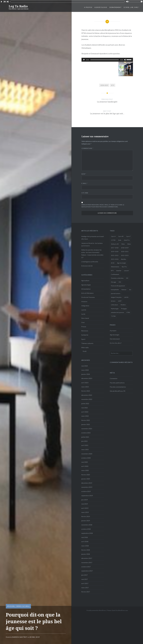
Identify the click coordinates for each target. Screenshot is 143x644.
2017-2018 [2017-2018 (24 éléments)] (115, 248)
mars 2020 (85, 470)
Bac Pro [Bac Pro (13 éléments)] (124, 267)
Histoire (84, 301)
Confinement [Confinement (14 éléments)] (115, 274)
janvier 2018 (86, 554)
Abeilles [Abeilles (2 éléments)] (124, 259)
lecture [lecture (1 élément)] (113, 301)
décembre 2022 (87, 395)
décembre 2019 (87, 483)
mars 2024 (85, 370)
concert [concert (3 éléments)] (126, 271)
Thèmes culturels (23, 606)
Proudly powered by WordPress (96, 610)
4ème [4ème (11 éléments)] (129, 244)
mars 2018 (85, 546)
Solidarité (85, 335)
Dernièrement (115, 7)
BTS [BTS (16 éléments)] (112, 271)
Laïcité (84, 310)
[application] (107, 60)
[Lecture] (84, 60)
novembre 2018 (87, 525)
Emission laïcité (87, 266)
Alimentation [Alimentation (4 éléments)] (115, 267)
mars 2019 (85, 512)
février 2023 (86, 391)
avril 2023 (85, 383)
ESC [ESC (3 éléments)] (120, 282)
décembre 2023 (87, 378)
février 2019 (86, 516)
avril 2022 (85, 412)
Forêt (85, 351)
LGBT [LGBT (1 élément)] (120, 301)
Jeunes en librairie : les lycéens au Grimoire (92, 244)
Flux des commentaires (118, 387)
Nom (84, 174)
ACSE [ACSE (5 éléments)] (113, 263)
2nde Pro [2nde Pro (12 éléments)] (127, 240)
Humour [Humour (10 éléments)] (124, 290)
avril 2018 (85, 541)
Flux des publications (117, 383)
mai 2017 (85, 579)
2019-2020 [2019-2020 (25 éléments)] (115, 252)
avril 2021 (85, 445)
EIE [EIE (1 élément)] (127, 278)
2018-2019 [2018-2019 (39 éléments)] (125, 248)
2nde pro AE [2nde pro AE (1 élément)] (115, 244)
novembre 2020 (87, 454)
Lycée (83, 314)
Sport (83, 339)
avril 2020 (85, 466)
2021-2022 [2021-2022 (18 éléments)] (115, 255)
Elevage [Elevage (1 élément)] (114, 282)
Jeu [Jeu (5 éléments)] (130, 290)
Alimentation (86, 289)
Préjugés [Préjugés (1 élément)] (124, 309)
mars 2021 (85, 449)
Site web (85, 193)
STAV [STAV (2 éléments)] (128, 312)
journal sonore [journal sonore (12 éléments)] (116, 293)
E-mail (84, 183)
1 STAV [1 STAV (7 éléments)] (113, 240)
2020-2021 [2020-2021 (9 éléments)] (125, 252)
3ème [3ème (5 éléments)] (123, 244)
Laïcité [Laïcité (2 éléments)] (126, 297)
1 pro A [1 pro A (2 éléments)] (113, 236)
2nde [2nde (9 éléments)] (120, 240)
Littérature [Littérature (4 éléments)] (114, 305)
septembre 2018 (87, 533)
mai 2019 (85, 504)
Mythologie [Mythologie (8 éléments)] (115, 309)
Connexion (114, 378)
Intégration (85, 306)
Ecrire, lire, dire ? (131, 7)
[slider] (105, 60)
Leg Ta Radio (19, 7)
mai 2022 (85, 408)
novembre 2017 (87, 562)
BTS (113, 85)
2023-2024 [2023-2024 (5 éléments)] (115, 259)
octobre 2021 (86, 433)
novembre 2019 (87, 487)
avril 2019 (85, 508)
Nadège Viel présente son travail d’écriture (93, 238)
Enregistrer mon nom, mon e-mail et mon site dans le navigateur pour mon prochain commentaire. (103, 206)
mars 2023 (85, 387)
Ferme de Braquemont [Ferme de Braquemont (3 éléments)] (118, 286)
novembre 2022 (87, 399)
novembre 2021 (87, 429)
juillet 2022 (85, 403)
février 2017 (86, 592)
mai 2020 (85, 462)
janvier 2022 (86, 424)
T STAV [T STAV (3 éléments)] (113, 316)
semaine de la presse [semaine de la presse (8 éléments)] (117, 312)
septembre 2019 (87, 496)
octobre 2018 (86, 529)
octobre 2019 (86, 491)
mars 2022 (85, 416)
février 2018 (86, 550)
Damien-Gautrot (20, 637)
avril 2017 (85, 583)
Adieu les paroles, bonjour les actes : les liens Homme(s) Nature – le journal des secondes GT (92, 254)
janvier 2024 (86, 374)
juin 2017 (84, 575)
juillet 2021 (85, 437)
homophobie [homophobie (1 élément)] (115, 290)
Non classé (85, 318)
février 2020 (86, 475)
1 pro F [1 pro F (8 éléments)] (128, 236)
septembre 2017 (87, 571)
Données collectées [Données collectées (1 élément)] (117, 278)
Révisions (11, 606)
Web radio (85, 347)
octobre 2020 (86, 458)
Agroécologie (101, 7)
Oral (83, 322)
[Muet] (125, 60)
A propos (88, 7)
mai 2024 (85, 366)
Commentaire (87, 148)
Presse (84, 327)
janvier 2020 (86, 479)
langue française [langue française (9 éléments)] (116, 297)
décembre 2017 (87, 558)
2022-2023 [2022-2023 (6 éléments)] (125, 255)
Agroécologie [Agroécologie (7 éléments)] (121, 263)
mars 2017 (85, 588)
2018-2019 (104, 85)
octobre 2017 (86, 567)
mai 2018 (85, 537)
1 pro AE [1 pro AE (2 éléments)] (121, 236)
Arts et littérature (87, 293)
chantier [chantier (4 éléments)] (119, 271)
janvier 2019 (86, 521)
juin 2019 (84, 500)
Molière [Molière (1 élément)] (123, 305)
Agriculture (85, 280)
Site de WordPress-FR (118, 391)
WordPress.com (123, 610)
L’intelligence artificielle (90, 262)
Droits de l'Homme (88, 297)
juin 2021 (84, 441)
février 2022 (86, 420)
